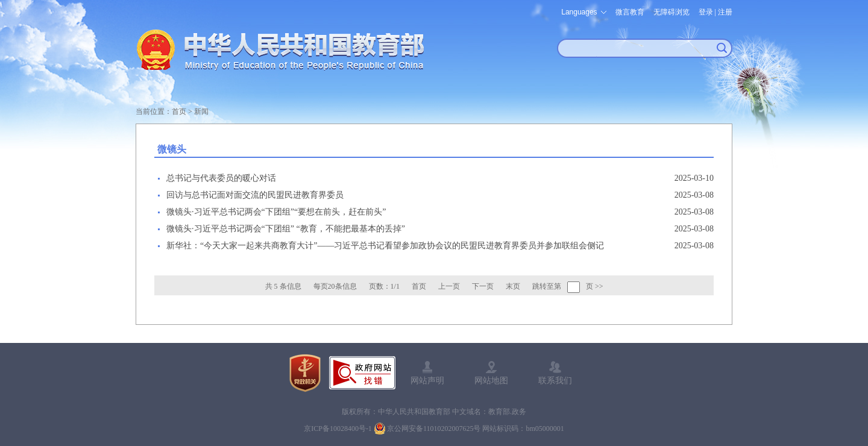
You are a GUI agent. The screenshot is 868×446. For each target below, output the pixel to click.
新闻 (201, 111)
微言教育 (630, 12)
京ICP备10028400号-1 (338, 429)
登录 (706, 12)
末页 (513, 286)
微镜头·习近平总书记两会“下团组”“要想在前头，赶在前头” (276, 212)
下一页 (483, 286)
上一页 (449, 286)
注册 (725, 12)
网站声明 (427, 380)
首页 (179, 111)
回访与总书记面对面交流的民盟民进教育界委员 (255, 195)
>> (599, 286)
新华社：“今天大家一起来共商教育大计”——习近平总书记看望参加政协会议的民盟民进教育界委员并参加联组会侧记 (385, 246)
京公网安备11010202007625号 (434, 429)
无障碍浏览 (671, 12)
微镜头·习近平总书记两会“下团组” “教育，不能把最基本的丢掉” (286, 229)
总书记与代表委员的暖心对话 (221, 178)
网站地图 (491, 380)
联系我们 (555, 380)
